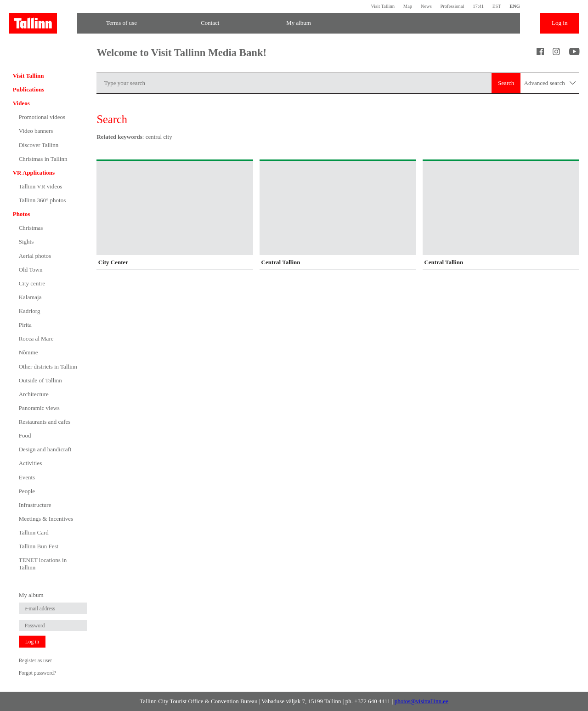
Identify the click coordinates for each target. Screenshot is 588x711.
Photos (22, 214)
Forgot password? (37, 673)
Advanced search (550, 83)
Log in (560, 23)
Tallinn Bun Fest (39, 546)
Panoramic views (39, 408)
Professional (452, 6)
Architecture (34, 394)
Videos (21, 103)
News (426, 6)
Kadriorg (30, 311)
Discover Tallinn (39, 145)
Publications (29, 89)
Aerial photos (35, 256)
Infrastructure (35, 505)
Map (408, 6)
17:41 (478, 6)
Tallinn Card (34, 532)
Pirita (25, 325)
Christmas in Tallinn (43, 159)
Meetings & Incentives (46, 519)
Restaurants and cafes (45, 422)
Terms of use (122, 23)
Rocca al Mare (36, 338)
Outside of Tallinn (40, 380)
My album (299, 23)
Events (27, 477)
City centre (32, 283)
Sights (26, 242)
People (27, 491)
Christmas (31, 228)
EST (497, 6)
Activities (31, 463)
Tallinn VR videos (41, 186)
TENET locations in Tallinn (43, 564)
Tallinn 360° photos (42, 200)
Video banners (36, 131)
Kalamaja (30, 297)
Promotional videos (42, 117)
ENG (515, 6)
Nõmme (28, 352)
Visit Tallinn (383, 6)
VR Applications (34, 173)
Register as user (35, 660)
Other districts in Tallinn (48, 367)
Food (25, 435)
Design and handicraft (45, 449)
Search (506, 83)
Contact (210, 23)
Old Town (31, 270)
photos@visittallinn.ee (421, 701)
